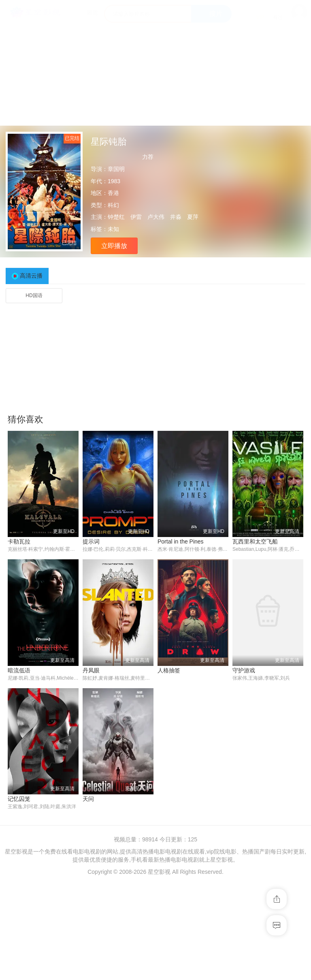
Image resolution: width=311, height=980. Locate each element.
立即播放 (114, 246)
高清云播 (31, 276)
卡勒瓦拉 (19, 541)
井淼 (176, 217)
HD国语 (34, 295)
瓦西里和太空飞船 (255, 541)
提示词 (91, 541)
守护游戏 (244, 670)
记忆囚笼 (19, 799)
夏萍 (193, 217)
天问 (88, 799)
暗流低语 (19, 670)
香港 (113, 193)
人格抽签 (169, 670)
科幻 (113, 205)
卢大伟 (156, 217)
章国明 (116, 169)
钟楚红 (116, 217)
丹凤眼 (91, 670)
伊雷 (136, 217)
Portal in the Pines (181, 541)
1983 (114, 181)
